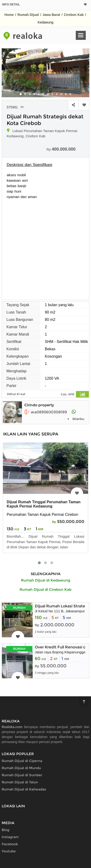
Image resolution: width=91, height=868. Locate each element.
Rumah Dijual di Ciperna (22, 761)
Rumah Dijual (28, 15)
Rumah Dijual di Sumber (22, 775)
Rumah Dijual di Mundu (21, 768)
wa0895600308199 (46, 412)
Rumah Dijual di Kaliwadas (24, 789)
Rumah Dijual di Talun (20, 782)
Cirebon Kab (74, 15)
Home (9, 15)
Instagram (10, 837)
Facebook (10, 844)
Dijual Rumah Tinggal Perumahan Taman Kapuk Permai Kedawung (44, 504)
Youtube (9, 851)
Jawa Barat (51, 15)
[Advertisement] (45, 247)
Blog (5, 830)
